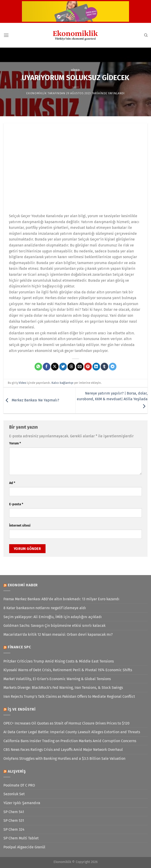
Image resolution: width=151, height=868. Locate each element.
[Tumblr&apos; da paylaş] (104, 367)
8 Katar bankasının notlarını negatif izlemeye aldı (45, 608)
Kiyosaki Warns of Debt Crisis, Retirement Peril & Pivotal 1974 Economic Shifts (68, 670)
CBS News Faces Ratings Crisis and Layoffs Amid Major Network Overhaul (63, 750)
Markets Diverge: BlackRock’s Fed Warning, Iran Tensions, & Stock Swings (63, 688)
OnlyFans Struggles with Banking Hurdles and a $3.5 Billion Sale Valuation (64, 758)
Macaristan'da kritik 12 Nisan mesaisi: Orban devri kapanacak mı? (58, 634)
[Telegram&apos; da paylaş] (113, 367)
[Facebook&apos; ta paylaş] (47, 367)
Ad (12, 483)
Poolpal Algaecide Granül (24, 847)
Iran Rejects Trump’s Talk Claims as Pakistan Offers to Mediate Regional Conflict (69, 696)
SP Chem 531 (14, 821)
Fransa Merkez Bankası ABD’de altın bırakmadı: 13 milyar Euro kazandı (61, 599)
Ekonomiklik (36, 93)
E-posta (16, 504)
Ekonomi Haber (23, 585)
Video (75, 70)
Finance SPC (19, 647)
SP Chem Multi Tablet (21, 838)
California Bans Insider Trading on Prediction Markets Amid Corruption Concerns (70, 741)
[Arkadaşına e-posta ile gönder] (80, 367)
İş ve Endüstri (22, 709)
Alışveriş (17, 771)
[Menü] (6, 35)
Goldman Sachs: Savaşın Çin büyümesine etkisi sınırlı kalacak (54, 626)
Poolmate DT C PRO (19, 785)
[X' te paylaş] (55, 367)
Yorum (15, 443)
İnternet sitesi (20, 526)
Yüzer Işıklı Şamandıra (22, 803)
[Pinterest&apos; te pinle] (88, 367)
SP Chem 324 (14, 829)
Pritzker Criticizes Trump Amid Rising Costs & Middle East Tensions (59, 661)
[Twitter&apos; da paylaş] (63, 367)
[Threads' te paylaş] (71, 367)
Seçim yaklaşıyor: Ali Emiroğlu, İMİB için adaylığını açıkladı (53, 617)
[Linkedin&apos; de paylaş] (96, 367)
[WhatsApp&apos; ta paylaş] (38, 367)
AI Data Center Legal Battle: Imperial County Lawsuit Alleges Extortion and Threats (72, 732)
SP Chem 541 (14, 812)
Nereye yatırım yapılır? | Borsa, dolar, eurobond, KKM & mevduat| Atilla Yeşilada (112, 400)
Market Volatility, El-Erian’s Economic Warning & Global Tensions (57, 679)
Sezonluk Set (14, 794)
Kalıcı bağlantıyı (62, 383)
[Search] (146, 35)
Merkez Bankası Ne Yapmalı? (31, 400)
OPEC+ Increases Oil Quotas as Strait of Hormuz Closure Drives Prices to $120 (66, 723)
